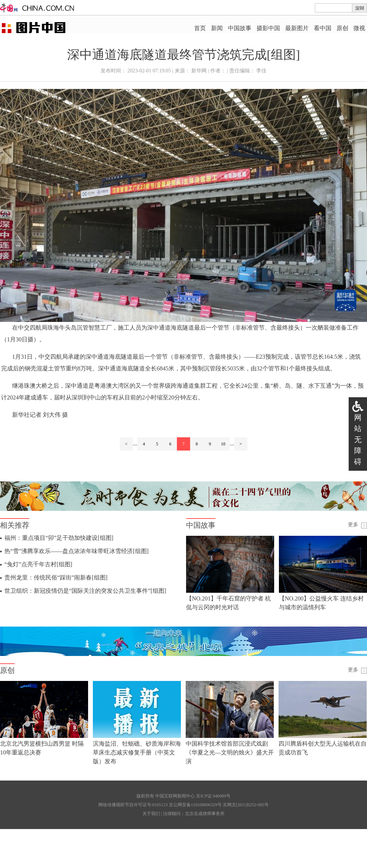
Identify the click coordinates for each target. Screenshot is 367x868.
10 (223, 444)
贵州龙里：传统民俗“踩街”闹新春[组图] (56, 578)
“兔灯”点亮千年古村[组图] (38, 564)
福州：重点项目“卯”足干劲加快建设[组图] (59, 538)
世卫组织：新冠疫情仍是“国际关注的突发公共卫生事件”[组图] (85, 591)
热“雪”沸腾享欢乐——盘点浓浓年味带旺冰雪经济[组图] (77, 551)
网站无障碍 (358, 440)
